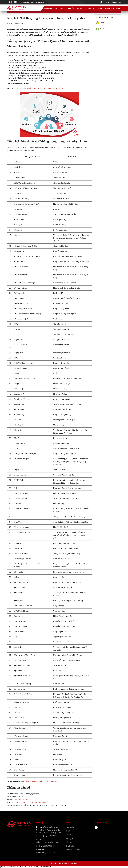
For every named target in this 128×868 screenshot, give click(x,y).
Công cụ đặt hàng (113, 9)
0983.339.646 (45, 846)
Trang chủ (48, 9)
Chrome (103, 23)
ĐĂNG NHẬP (117, 2)
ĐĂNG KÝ (109, 2)
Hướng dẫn (70, 9)
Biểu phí (80, 9)
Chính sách (90, 9)
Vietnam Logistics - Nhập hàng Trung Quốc (30, 802)
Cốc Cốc (103, 29)
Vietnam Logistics (22, 799)
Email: (32, 2)
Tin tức (100, 9)
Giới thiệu (59, 9)
